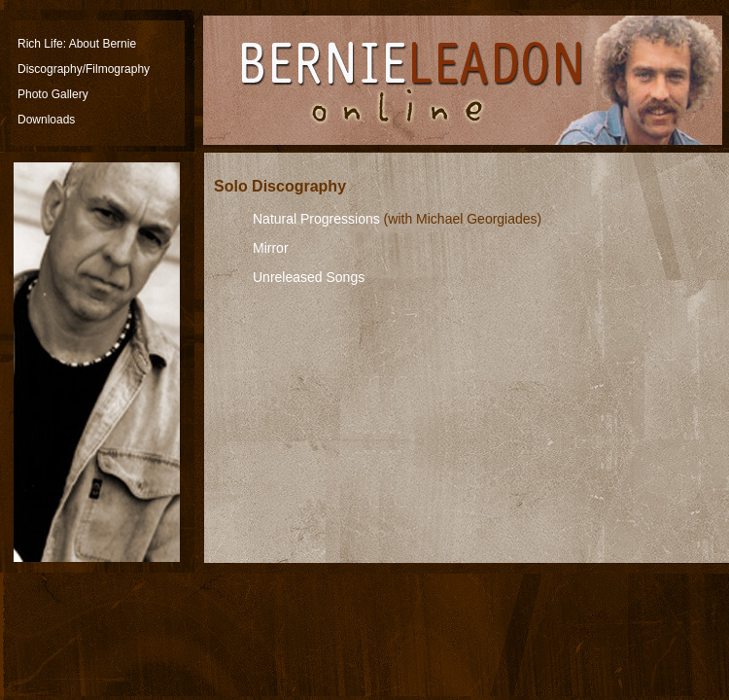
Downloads (46, 120)
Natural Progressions (316, 219)
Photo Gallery (53, 94)
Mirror (271, 248)
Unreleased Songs (309, 277)
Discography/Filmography (84, 69)
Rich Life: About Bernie (77, 44)
